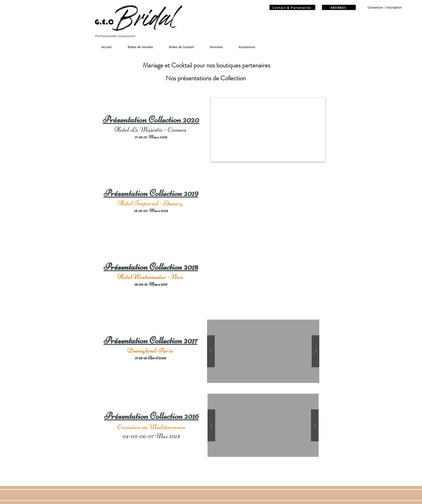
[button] (263, 351)
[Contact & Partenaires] (292, 7)
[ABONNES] (339, 7)
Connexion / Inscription (385, 7)
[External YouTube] (267, 204)
